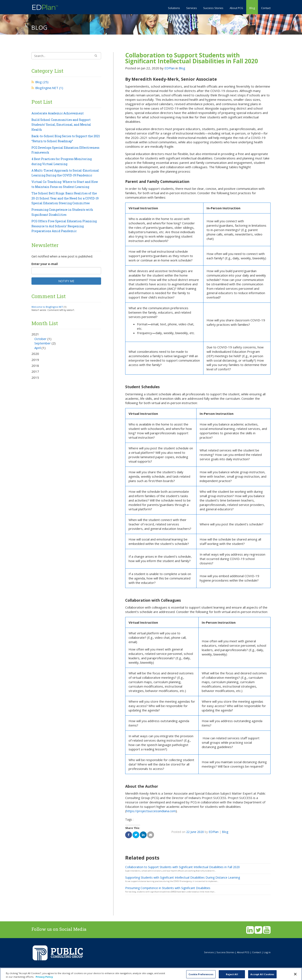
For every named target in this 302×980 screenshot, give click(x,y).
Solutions (174, 8)
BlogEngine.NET (49, 88)
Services (192, 8)
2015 (35, 378)
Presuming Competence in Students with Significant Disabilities (168, 888)
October (40, 339)
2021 (66, 341)
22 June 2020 (195, 832)
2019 (35, 360)
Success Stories (213, 8)
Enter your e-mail (45, 264)
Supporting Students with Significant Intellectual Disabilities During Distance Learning (183, 877)
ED (45, 7)
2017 (35, 371)
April (38, 348)
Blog (252, 8)
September (43, 343)
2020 (35, 354)
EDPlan (170, 68)
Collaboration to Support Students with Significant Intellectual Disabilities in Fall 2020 (192, 58)
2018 (35, 366)
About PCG (236, 8)
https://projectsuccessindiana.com (151, 811)
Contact (266, 8)
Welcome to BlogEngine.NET (47, 307)
